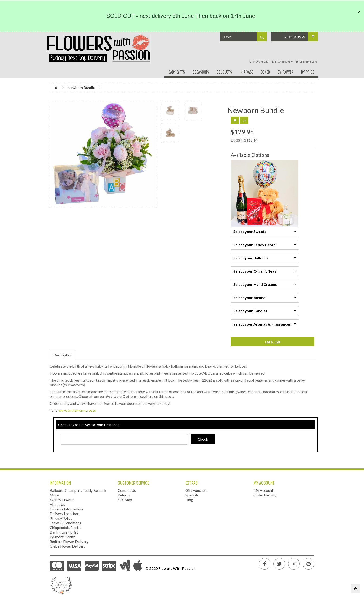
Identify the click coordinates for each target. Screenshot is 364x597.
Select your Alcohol (250, 298)
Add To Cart (273, 342)
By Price (307, 72)
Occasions (201, 72)
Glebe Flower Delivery (68, 546)
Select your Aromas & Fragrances (262, 324)
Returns (124, 495)
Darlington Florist (64, 532)
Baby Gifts (177, 72)
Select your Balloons (251, 258)
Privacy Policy (61, 518)
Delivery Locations (65, 514)
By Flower (286, 72)
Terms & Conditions (65, 523)
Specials (192, 495)
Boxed (265, 72)
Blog (189, 500)
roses (92, 410)
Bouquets (224, 72)
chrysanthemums (72, 410)
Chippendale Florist (65, 527)
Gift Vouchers (197, 490)
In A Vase (246, 72)
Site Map (125, 500)
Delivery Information (66, 509)
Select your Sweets (250, 231)
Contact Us (127, 490)
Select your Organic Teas (255, 271)
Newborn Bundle (81, 87)
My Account (263, 490)
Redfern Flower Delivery (69, 541)
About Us (57, 504)
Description (63, 355)
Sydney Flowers (62, 500)
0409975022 (260, 62)
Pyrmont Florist (62, 537)
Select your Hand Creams (255, 284)
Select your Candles (250, 311)
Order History (265, 495)
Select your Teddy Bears (254, 245)
